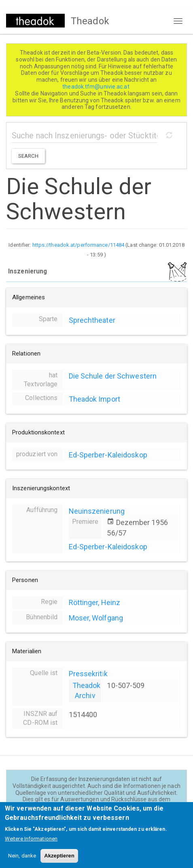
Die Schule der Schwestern (113, 376)
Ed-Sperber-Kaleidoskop (108, 455)
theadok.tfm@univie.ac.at (96, 87)
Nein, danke (22, 862)
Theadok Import (94, 399)
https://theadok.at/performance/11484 (78, 245)
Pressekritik (88, 674)
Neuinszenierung (97, 511)
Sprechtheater (92, 320)
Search (28, 156)
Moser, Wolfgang (96, 618)
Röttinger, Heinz (95, 602)
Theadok (90, 21)
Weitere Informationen (31, 845)
